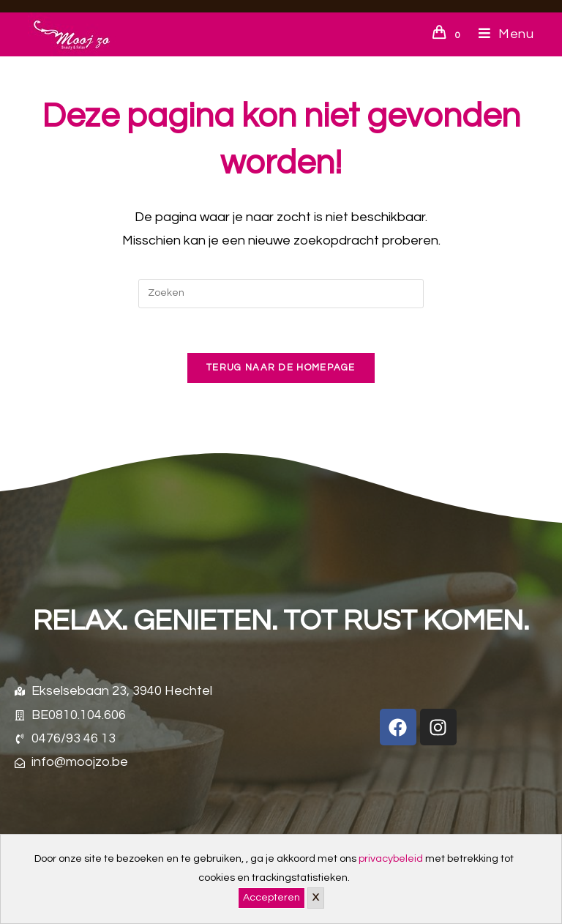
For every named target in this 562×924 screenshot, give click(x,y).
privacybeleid (391, 858)
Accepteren (271, 898)
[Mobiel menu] (501, 34)
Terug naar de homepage (281, 368)
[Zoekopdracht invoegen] (281, 294)
